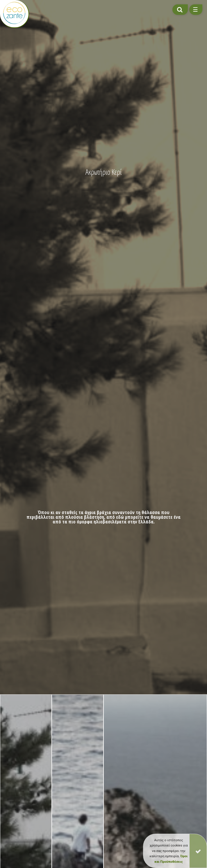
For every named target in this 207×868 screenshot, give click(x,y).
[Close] (198, 851)
